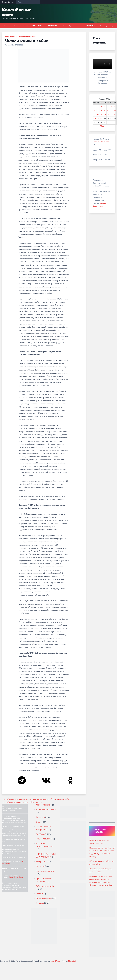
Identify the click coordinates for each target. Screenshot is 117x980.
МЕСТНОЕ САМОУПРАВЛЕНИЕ (45, 845)
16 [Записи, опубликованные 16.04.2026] (105, 115)
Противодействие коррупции (43, 880)
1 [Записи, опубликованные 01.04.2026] (101, 107)
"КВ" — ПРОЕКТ (43, 805)
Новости (7, 26)
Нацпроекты (41, 862)
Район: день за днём (21, 26)
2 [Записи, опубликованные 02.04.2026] (105, 107)
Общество (40, 866)
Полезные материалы (45, 871)
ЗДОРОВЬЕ (41, 834)
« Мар (101, 126)
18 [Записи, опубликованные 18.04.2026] (111, 115)
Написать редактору (106, 26)
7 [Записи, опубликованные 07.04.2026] (98, 111)
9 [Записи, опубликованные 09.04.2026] (105, 111)
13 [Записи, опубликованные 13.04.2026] (95, 115)
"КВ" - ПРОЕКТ (11, 37)
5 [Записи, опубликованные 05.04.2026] (115, 107)
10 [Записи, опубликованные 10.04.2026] (108, 111)
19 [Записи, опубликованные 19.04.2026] (115, 115)
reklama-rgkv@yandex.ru (15, 877)
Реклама (39, 894)
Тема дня (40, 903)
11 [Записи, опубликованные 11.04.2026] (111, 111)
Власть (39, 822)
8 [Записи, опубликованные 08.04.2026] (101, 111)
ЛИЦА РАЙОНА (53, 26)
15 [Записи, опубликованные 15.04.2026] (101, 115)
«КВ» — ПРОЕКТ (38, 26)
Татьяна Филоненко (99, 205)
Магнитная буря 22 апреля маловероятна (101, 870)
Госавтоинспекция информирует (43, 828)
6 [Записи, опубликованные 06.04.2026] (95, 111)
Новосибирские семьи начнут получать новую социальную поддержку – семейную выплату (102, 852)
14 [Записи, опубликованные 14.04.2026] (98, 115)
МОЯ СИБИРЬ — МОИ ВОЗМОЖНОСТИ (46, 855)
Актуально (40, 817)
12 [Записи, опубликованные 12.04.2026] (115, 111)
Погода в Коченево (101, 142)
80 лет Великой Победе (28, 37)
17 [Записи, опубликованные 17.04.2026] (108, 115)
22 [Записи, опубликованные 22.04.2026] (101, 119)
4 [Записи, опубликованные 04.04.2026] (111, 107)
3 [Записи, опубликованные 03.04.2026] (108, 107)
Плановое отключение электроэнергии (99, 842)
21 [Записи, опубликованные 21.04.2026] (98, 119)
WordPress (55, 961)
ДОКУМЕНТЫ (91, 26)
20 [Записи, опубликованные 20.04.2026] (95, 119)
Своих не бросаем (69, 26)
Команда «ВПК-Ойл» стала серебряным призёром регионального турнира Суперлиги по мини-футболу (101, 881)
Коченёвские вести (17, 12)
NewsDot (72, 961)
